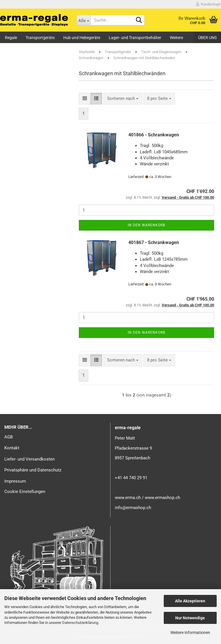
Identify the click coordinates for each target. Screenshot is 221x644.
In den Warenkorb (146, 225)
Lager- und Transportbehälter (135, 38)
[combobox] (123, 99)
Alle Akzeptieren (190, 601)
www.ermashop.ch (162, 498)
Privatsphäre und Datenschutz (33, 470)
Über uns (207, 38)
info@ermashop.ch (133, 508)
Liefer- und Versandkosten (29, 459)
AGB (8, 437)
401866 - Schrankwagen (154, 135)
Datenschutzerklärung (80, 623)
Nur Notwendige (190, 618)
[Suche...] (83, 20)
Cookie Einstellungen (25, 492)
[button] (85, 99)
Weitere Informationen (190, 633)
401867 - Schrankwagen (154, 242)
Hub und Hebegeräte (82, 38)
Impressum (15, 481)
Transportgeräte (40, 38)
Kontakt (12, 448)
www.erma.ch (128, 498)
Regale (11, 38)
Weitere (176, 38)
